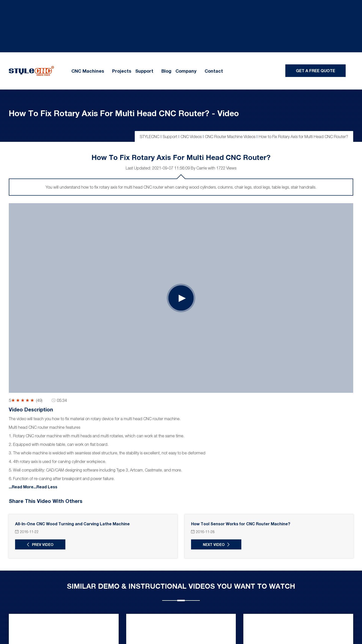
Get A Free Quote (315, 71)
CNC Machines (88, 71)
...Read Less (45, 486)
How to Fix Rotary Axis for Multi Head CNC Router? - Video (124, 113)
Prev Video (43, 545)
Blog (166, 71)
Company (186, 71)
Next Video (214, 545)
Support (144, 71)
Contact (214, 71)
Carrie (202, 168)
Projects (122, 71)
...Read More (21, 486)
